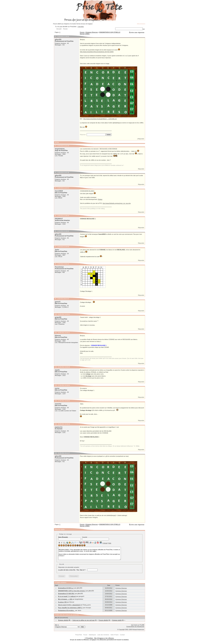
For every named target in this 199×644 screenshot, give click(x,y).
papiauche (59, 427)
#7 (55, 247)
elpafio (57, 370)
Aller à (70, 626)
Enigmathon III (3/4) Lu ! (66, 588)
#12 (56, 367)
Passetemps (59, 267)
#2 (55, 146)
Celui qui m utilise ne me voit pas (84, 620)
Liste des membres (103, 635)
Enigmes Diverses (92, 32)
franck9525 (59, 191)
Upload (105, 543)
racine (57, 388)
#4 (55, 188)
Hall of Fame (114, 635)
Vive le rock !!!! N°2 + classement (69, 605)
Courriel (96, 538)
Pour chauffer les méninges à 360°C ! (70, 608)
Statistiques (92, 635)
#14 (56, 401)
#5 (55, 216)
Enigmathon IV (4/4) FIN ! (66, 594)
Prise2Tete (79, 635)
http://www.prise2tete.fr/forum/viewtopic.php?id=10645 (97, 52)
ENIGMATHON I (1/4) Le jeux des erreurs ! (72, 591)
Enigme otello (117, 620)
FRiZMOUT (59, 219)
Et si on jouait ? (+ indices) (67, 596)
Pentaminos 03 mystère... (66, 610)
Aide (110, 543)
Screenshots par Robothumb (135, 626)
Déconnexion (141, 24)
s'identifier (81, 27)
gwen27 (58, 302)
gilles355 (58, 40)
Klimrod (58, 336)
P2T (132, 625)
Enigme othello (63, 620)
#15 (56, 424)
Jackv (57, 250)
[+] (144, 29)
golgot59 (58, 317)
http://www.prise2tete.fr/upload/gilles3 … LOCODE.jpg (100, 119)
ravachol (58, 404)
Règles (100, 199)
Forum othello (103, 620)
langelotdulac (60, 149)
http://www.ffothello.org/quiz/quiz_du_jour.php (117, 203)
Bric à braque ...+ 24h (65, 599)
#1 (55, 37)
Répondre (141, 139)
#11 (56, 333)
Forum (82, 32)
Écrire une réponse (137, 32)
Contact (122, 635)
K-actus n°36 (62, 602)
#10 (56, 314)
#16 (56, 453)
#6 (55, 231)
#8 (55, 264)
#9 (55, 299)
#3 (55, 172)
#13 (56, 385)
